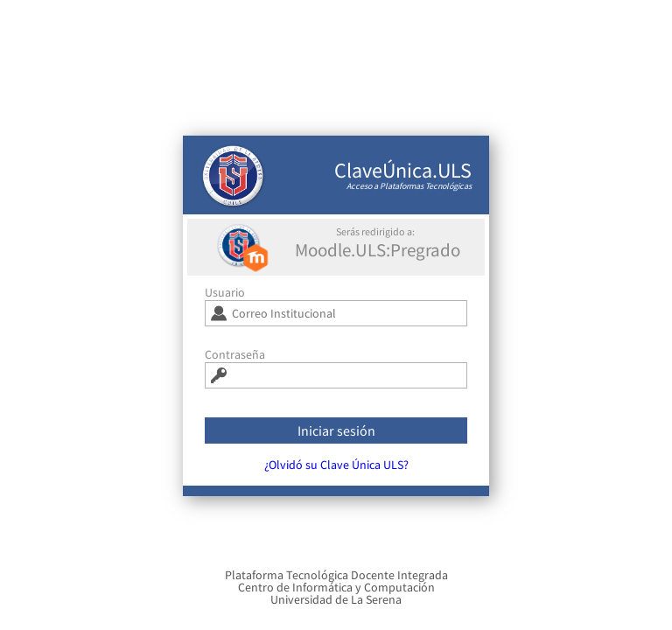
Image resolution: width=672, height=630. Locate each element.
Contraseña (235, 360)
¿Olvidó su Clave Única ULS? (336, 471)
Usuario (225, 298)
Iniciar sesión (336, 437)
